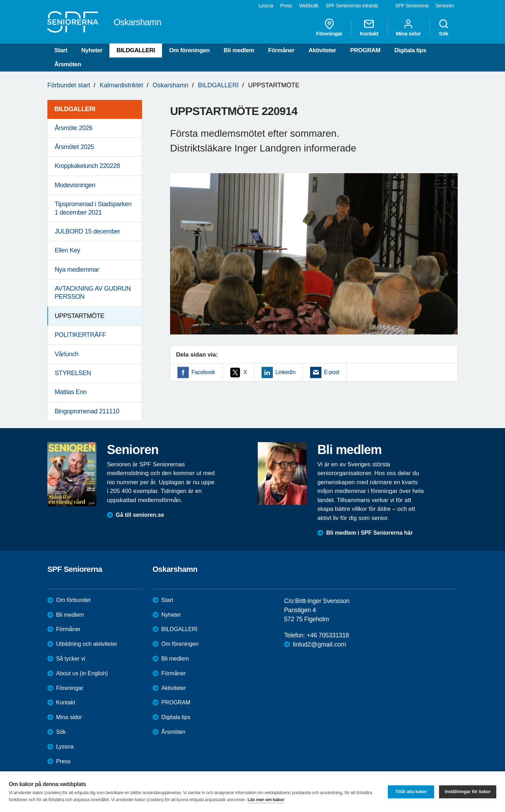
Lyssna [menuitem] (266, 6)
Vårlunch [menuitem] (67, 354)
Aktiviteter (322, 50)
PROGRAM (365, 50)
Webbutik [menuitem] (309, 6)
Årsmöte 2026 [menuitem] (73, 128)
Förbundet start (69, 85)
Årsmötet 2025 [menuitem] (74, 147)
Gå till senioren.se (140, 515)
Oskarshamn (170, 85)
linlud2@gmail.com (319, 644)
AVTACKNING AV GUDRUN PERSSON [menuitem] (93, 293)
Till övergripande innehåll (0, 0)
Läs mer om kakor (266, 800)
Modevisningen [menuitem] (75, 185)
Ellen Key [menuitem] (67, 250)
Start (61, 50)
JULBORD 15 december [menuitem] (87, 231)
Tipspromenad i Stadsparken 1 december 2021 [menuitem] (93, 208)
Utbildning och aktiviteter (87, 644)
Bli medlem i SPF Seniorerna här (369, 533)
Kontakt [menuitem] (369, 27)
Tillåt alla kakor (411, 792)
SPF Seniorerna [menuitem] (412, 6)
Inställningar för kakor (468, 792)
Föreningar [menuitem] (329, 27)
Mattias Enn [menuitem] (71, 392)
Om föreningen (189, 50)
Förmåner (281, 50)
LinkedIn (285, 372)
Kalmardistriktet (121, 85)
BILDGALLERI (136, 50)
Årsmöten (68, 64)
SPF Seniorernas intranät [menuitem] (352, 6)
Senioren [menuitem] (445, 6)
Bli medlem (239, 50)
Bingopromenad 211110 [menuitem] (87, 411)
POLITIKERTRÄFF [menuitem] (80, 335)
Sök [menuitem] (444, 27)
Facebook (203, 372)
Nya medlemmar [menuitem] (77, 270)
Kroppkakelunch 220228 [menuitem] (87, 166)
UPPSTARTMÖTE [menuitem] (80, 316)
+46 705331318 (328, 635)
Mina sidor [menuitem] (408, 27)
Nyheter (92, 50)
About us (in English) (82, 673)
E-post (332, 372)
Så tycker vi (71, 659)
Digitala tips (410, 50)
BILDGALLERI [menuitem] (75, 109)
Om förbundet (73, 600)
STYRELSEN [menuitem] (73, 373)
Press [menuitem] (286, 6)
